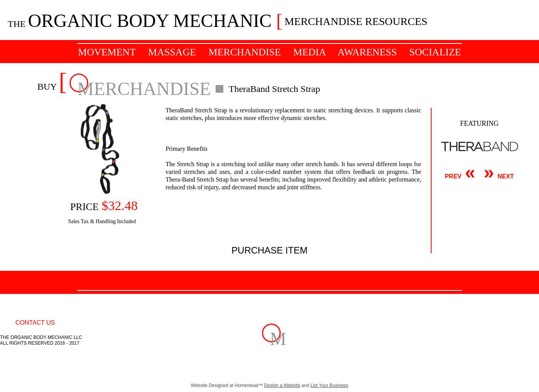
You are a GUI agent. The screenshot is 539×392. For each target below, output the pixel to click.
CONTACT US (35, 323)
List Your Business (330, 385)
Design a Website (282, 385)
